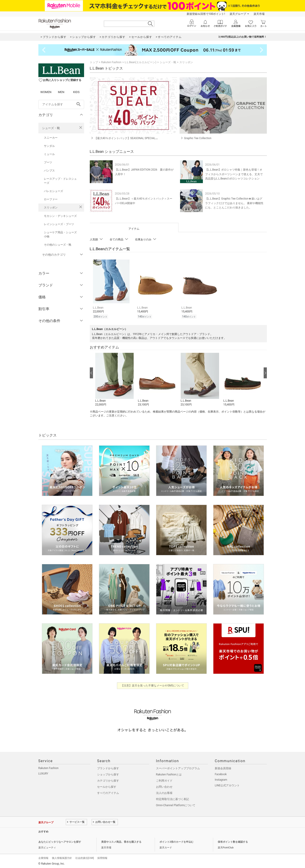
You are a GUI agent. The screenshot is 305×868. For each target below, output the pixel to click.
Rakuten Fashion (111, 62)
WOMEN (46, 92)
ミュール (49, 154)
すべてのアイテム (108, 792)
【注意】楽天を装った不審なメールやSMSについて (152, 685)
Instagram (221, 779)
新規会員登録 (223, 768)
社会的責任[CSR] (85, 857)
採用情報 (102, 857)
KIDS (76, 92)
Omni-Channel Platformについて (176, 805)
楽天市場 (259, 14)
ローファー (51, 199)
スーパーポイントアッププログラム (178, 768)
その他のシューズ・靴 (58, 245)
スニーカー (51, 138)
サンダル (49, 146)
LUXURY (43, 773)
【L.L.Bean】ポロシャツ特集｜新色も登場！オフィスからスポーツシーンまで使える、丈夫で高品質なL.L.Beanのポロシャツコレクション (234, 174)
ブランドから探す (108, 768)
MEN (61, 92)
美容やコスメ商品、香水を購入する (121, 841)
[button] (114, 379)
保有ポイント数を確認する (233, 841)
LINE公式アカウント (227, 785)
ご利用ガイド (164, 780)
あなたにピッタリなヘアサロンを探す (60, 841)
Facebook (221, 774)
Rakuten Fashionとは (169, 774)
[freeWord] (61, 104)
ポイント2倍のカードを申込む (176, 841)
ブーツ (48, 162)
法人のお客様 (164, 792)
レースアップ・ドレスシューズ (60, 181)
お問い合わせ (164, 786)
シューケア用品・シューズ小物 (60, 234)
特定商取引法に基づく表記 (172, 798)
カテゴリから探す (108, 780)
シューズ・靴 (51, 128)
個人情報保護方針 (62, 857)
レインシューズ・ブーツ (59, 224)
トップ (94, 62)
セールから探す (107, 786)
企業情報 (43, 857)
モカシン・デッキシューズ (60, 216)
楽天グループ (238, 14)
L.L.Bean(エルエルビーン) (141, 62)
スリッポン (51, 208)
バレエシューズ (53, 191)
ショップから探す (108, 774)
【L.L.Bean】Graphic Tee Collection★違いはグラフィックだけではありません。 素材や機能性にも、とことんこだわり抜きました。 (234, 203)
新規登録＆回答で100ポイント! (206, 14)
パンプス (49, 171)
